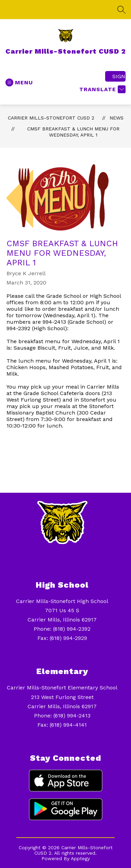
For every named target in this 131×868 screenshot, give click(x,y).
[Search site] (121, 10)
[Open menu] (19, 82)
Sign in (119, 76)
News (117, 118)
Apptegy (80, 858)
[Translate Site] (102, 89)
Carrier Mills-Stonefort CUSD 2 (51, 118)
